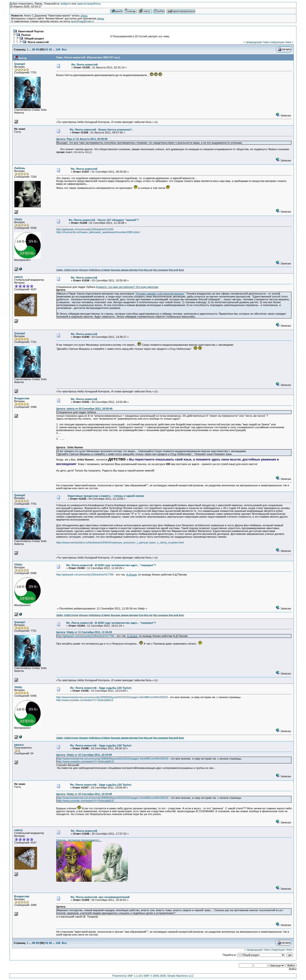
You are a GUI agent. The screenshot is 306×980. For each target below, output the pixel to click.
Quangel (20, 64)
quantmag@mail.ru (82, 21)
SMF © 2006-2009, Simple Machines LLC (169, 976)
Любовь (20, 168)
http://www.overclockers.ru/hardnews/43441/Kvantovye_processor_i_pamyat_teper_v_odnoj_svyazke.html (120, 542)
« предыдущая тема (256, 42)
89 (37, 49)
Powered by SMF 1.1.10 (127, 976)
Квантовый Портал (31, 31)
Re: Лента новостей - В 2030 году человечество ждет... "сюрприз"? (111, 565)
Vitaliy (18, 219)
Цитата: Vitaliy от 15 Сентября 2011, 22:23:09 (84, 755)
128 (58, 49)
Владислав (22, 398)
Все (64, 49)
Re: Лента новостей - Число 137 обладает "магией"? (104, 220)
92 (51, 49)
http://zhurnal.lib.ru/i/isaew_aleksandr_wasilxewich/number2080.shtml (98, 232)
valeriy (19, 277)
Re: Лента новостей (85, 65)
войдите (66, 4)
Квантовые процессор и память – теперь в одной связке (106, 496)
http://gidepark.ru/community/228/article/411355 (85, 229)
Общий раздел (34, 38)
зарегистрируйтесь (89, 4)
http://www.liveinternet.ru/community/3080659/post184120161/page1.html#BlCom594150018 (112, 697)
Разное (26, 35)
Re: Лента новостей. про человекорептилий (100, 897)
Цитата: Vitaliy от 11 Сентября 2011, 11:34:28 (84, 632)
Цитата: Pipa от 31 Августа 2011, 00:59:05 (82, 139)
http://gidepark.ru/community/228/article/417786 (85, 575)
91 (47, 49)
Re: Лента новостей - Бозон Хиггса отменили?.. (101, 130)
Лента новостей (38, 42)
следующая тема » (281, 42)
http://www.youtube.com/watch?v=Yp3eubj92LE (85, 700)
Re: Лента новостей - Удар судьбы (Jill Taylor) (101, 688)
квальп (19, 745)
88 (34, 49)
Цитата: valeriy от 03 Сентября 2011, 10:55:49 (84, 409)
